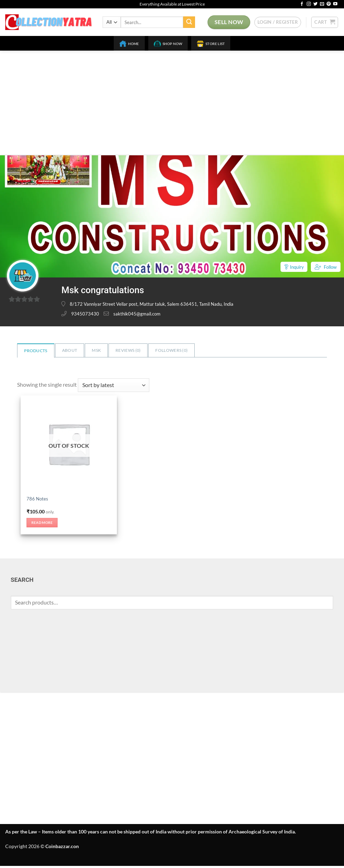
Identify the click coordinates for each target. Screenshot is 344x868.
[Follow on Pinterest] (329, 4)
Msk (96, 350)
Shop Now (168, 44)
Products (36, 351)
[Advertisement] (172, 103)
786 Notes (38, 499)
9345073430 (85, 314)
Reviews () (128, 350)
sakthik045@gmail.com (137, 314)
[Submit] (189, 22)
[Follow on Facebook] (302, 4)
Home (129, 44)
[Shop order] (113, 385)
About (70, 350)
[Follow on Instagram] (309, 4)
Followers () (171, 350)
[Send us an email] (322, 4)
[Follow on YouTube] (335, 4)
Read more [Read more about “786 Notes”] (45, 524)
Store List (211, 44)
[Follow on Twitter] (315, 4)
